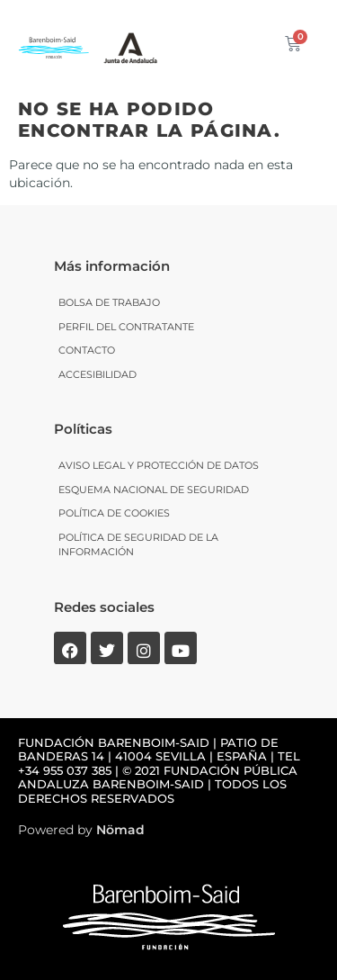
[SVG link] (130, 45)
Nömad (120, 830)
